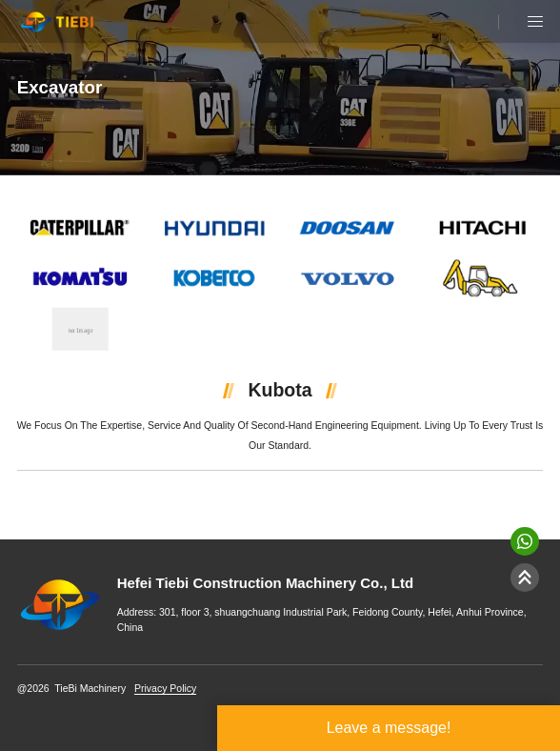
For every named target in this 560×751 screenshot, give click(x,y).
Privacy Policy (165, 688)
